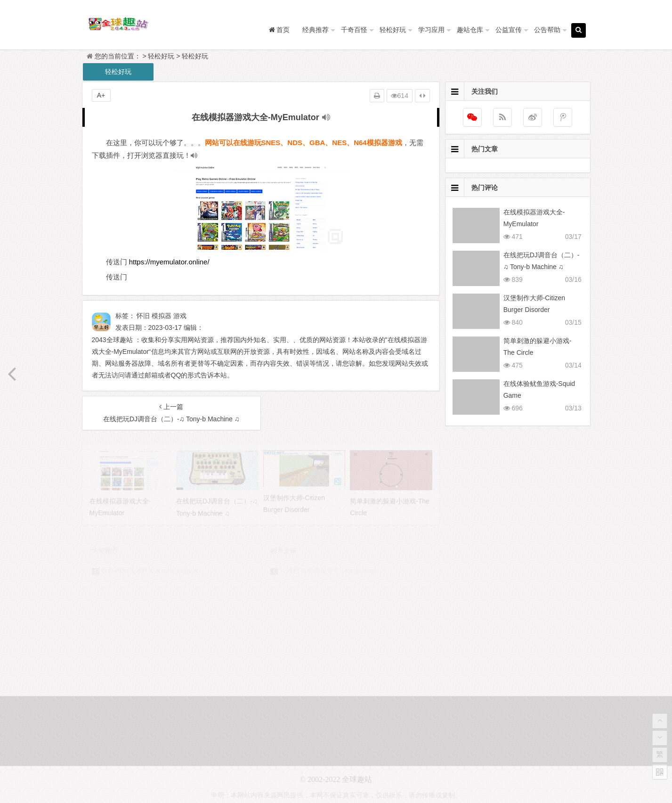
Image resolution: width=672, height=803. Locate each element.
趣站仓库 (470, 30)
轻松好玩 (393, 30)
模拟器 (162, 316)
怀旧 (143, 316)
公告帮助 (547, 30)
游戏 (180, 316)
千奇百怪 (354, 30)
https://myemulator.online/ (169, 262)
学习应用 (431, 30)
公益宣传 (509, 30)
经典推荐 (316, 30)
